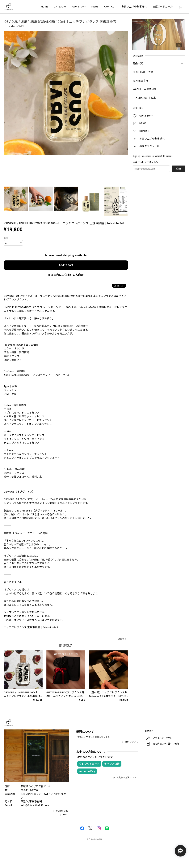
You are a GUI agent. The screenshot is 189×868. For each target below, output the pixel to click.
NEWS (95, 7)
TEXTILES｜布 (141, 81)
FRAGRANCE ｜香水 (144, 98)
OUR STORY (79, 7)
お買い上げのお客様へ (134, 7)
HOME (45, 7)
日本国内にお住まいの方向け (66, 275)
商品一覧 (138, 63)
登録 (178, 169)
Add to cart (66, 265)
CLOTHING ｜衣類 (143, 72)
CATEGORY (60, 7)
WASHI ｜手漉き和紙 (145, 89)
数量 (6, 238)
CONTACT (110, 7)
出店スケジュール (163, 7)
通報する (122, 639)
